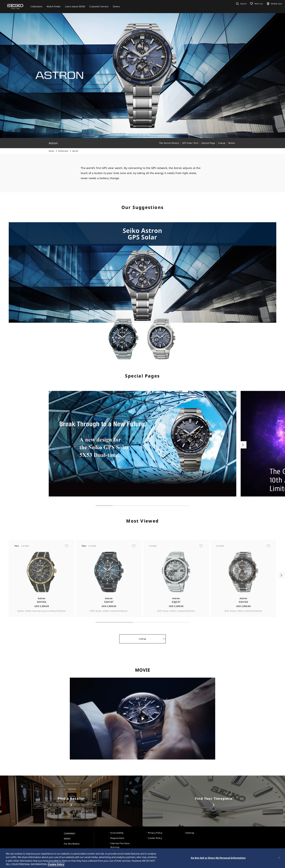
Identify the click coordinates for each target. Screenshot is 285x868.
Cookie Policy (155, 838)
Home (51, 151)
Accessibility (117, 833)
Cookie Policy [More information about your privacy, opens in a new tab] (56, 864)
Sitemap (190, 833)
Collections (63, 151)
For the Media (72, 844)
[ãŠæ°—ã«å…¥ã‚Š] (67, 559)
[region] (142, 858)
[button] (241, 4)
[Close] (279, 858)
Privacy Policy (155, 833)
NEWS (67, 839)
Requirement (117, 838)
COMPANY (70, 834)
